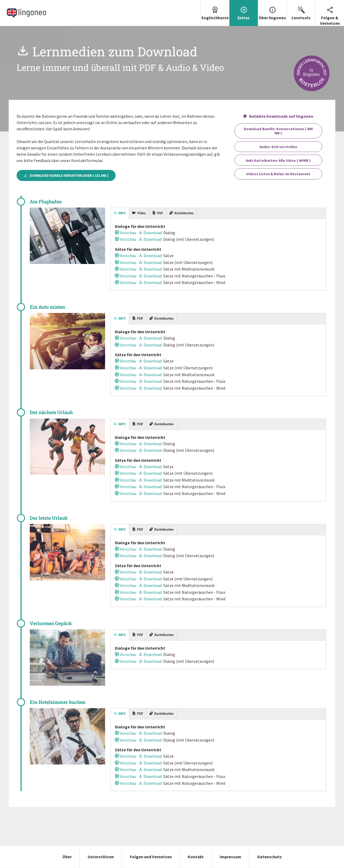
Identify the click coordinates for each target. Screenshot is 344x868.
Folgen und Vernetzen (151, 857)
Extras (244, 10)
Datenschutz (270, 857)
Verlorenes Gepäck (51, 623)
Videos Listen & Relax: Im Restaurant (278, 174)
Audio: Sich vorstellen (278, 147)
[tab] (120, 213)
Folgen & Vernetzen (330, 13)
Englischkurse (215, 10)
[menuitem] (215, 13)
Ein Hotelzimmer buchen (58, 702)
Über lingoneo (272, 10)
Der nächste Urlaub (51, 413)
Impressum (230, 857)
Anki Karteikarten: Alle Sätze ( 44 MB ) (278, 160)
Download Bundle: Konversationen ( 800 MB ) (278, 131)
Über (67, 857)
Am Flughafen (46, 202)
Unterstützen (101, 857)
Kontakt (196, 857)
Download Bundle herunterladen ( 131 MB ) (66, 175)
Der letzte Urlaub (49, 518)
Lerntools (301, 10)
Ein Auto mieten (47, 307)
